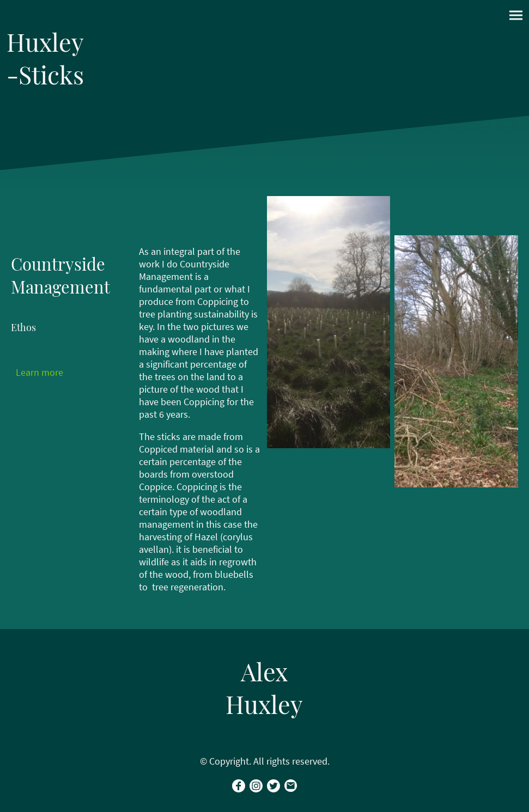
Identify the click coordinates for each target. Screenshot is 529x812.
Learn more (39, 372)
